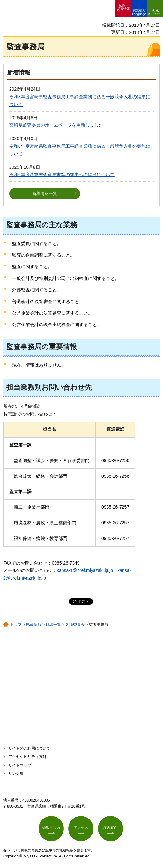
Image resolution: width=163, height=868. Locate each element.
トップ (16, 625)
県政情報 (34, 625)
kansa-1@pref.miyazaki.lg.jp (85, 570)
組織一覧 (53, 625)
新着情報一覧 (45, 194)
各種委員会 (75, 625)
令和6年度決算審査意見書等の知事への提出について (62, 175)
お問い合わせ (51, 827)
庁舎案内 (110, 827)
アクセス (81, 827)
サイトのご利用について (29, 748)
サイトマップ (20, 765)
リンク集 (16, 774)
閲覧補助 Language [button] (139, 12)
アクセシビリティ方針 (27, 757)
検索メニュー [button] (154, 12)
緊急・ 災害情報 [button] (123, 7)
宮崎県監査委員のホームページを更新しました (56, 125)
